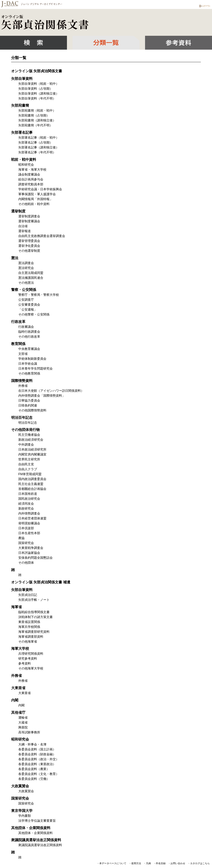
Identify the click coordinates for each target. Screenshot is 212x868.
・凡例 (147, 863)
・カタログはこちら (199, 863)
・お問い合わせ (177, 863)
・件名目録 (159, 863)
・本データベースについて (112, 863)
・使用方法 (135, 863)
